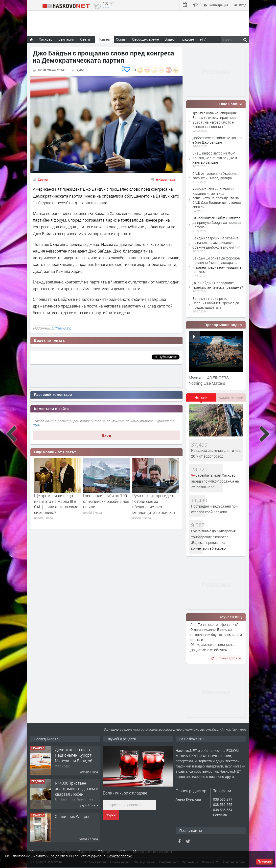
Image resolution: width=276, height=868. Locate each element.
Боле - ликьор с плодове (125, 793)
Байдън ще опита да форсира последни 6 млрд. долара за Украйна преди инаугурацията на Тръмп (217, 265)
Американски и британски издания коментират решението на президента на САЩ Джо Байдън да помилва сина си (217, 198)
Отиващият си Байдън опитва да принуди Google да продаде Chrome (217, 222)
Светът (43, 179)
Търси (111, 815)
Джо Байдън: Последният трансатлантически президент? (218, 285)
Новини (104, 39)
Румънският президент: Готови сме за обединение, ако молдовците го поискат (154, 504)
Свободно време (145, 39)
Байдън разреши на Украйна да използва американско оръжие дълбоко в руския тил (217, 243)
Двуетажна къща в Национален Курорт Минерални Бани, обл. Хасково (75, 758)
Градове (187, 39)
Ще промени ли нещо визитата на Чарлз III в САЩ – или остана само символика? (56, 504)
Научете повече (119, 856)
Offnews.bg (61, 328)
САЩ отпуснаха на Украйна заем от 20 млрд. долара (215, 176)
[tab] (201, 399)
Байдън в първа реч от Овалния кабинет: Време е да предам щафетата (216, 303)
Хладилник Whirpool (73, 816)
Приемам (264, 862)
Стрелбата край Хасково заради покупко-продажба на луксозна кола (215, 481)
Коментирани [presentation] (231, 397)
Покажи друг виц (226, 658)
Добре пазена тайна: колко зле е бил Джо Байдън (217, 140)
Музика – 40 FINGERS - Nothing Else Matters (210, 380)
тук (36, 425)
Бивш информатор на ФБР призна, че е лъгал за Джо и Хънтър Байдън (215, 158)
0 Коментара (166, 179)
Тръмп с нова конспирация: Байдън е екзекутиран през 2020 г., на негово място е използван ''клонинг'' (215, 120)
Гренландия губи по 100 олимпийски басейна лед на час (106, 501)
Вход (106, 435)
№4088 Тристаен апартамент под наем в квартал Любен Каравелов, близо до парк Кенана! (77, 794)
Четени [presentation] (201, 397)
